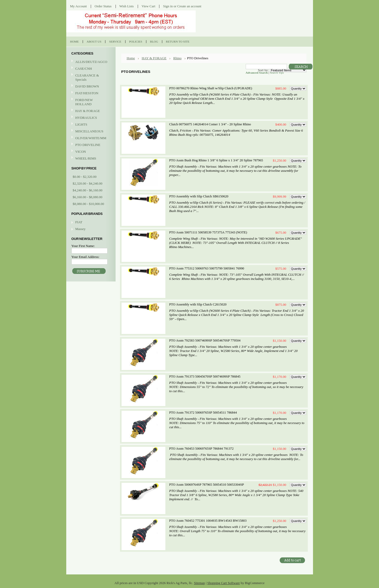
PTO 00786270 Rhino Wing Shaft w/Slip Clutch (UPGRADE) (211, 88)
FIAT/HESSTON (90, 93)
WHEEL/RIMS (86, 158)
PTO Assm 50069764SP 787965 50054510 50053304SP (207, 485)
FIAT (79, 222)
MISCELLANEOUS (90, 131)
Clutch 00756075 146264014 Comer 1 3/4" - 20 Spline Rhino (210, 124)
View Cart (149, 6)
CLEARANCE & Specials (87, 77)
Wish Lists (127, 6)
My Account (79, 6)
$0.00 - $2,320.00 (85, 177)
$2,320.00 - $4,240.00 (88, 183)
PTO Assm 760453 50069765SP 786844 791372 (201, 449)
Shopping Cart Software (224, 583)
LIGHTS (81, 124)
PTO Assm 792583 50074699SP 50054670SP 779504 (205, 340)
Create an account (189, 6)
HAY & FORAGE (90, 111)
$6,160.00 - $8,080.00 (88, 197)
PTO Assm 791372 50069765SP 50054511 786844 (203, 413)
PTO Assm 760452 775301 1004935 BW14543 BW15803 (208, 521)
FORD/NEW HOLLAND (90, 102)
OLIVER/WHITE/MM (90, 138)
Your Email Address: (86, 257)
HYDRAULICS (90, 118)
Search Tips (277, 73)
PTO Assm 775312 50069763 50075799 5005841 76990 (207, 268)
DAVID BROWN (90, 87)
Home (131, 58)
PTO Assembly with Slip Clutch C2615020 (198, 304)
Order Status (103, 6)
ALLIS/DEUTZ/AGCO (90, 62)
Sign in (168, 6)
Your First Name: (83, 246)
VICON (90, 152)
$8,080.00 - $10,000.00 (88, 204)
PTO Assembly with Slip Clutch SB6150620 (199, 196)
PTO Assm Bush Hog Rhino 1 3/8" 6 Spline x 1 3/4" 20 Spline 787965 (216, 160)
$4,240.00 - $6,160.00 (88, 190)
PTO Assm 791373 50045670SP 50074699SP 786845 (205, 377)
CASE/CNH (90, 69)
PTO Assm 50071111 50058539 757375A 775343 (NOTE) (208, 232)
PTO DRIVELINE (90, 145)
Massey (80, 229)
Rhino (177, 58)
